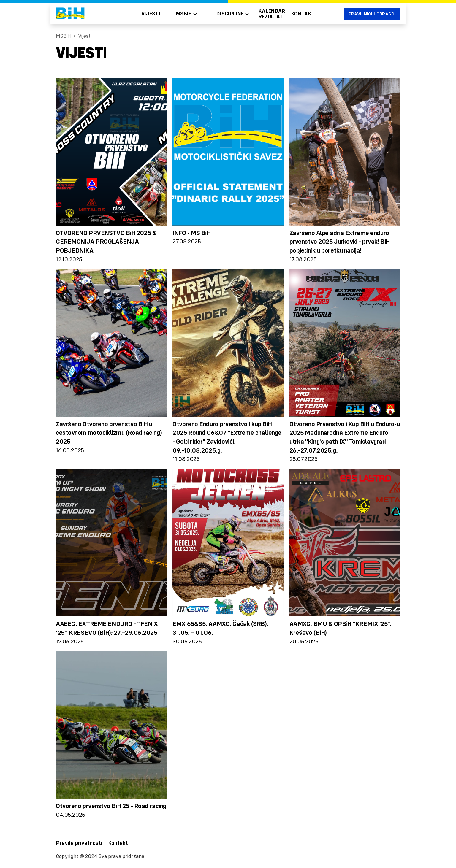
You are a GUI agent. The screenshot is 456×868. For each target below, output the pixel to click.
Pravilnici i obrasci (372, 14)
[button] (186, 14)
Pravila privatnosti (79, 843)
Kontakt (303, 14)
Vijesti (151, 14)
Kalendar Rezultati (272, 14)
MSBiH (63, 36)
